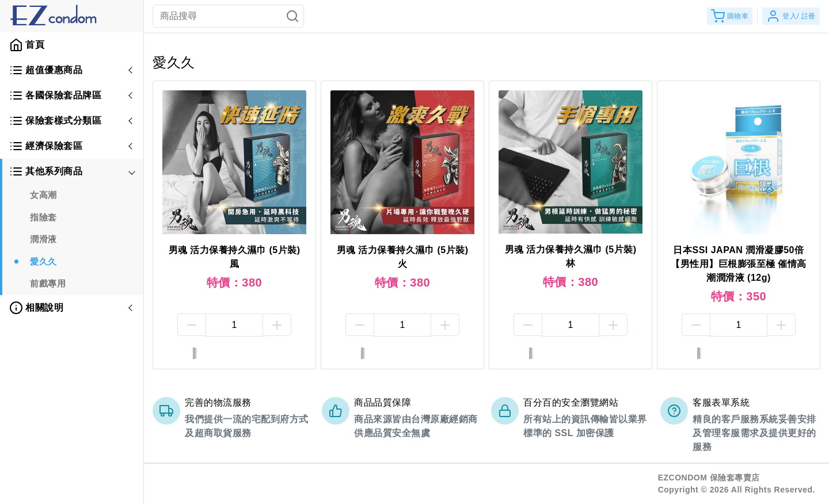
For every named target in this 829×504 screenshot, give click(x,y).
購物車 (730, 16)
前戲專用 (48, 283)
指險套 (43, 217)
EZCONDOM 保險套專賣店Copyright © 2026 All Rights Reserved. (737, 484)
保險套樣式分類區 (55, 121)
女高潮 (43, 195)
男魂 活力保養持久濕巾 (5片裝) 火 (403, 257)
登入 (791, 16)
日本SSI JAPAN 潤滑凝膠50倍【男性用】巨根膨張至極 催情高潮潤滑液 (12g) (739, 264)
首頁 (27, 45)
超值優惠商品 (46, 70)
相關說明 (36, 308)
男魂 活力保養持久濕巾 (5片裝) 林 (571, 256)
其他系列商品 (46, 171)
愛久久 (43, 261)
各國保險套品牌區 (55, 96)
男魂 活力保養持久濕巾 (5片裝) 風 (235, 257)
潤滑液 (43, 239)
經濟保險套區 (46, 146)
